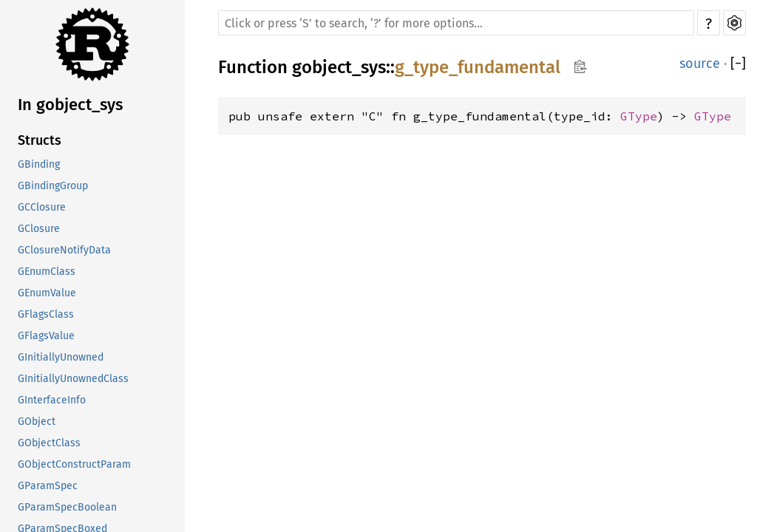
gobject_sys (339, 67)
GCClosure (42, 207)
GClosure (39, 229)
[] (738, 64)
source (700, 64)
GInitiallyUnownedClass (73, 379)
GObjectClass (49, 443)
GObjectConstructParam (74, 464)
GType (639, 116)
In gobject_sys (70, 105)
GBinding (39, 164)
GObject (37, 422)
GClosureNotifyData (64, 250)
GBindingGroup (53, 186)
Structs (40, 140)
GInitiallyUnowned (61, 357)
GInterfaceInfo (52, 400)
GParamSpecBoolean (67, 507)
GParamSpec (48, 486)
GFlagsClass (46, 314)
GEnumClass (47, 272)
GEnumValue (47, 293)
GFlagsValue (46, 336)
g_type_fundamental (478, 67)
